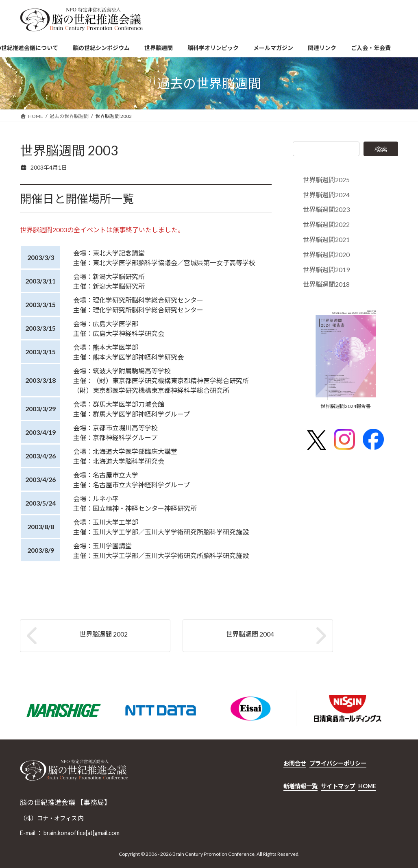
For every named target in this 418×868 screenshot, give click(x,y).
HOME (367, 786)
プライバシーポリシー (338, 763)
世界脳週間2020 (326, 254)
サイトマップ (338, 786)
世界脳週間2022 (326, 224)
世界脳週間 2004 (250, 634)
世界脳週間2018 (326, 285)
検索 (381, 149)
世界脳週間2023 (326, 210)
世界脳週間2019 (326, 269)
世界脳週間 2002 (103, 634)
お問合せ (295, 763)
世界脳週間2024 (326, 195)
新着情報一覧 (300, 786)
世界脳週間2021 (326, 239)
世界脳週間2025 (326, 180)
